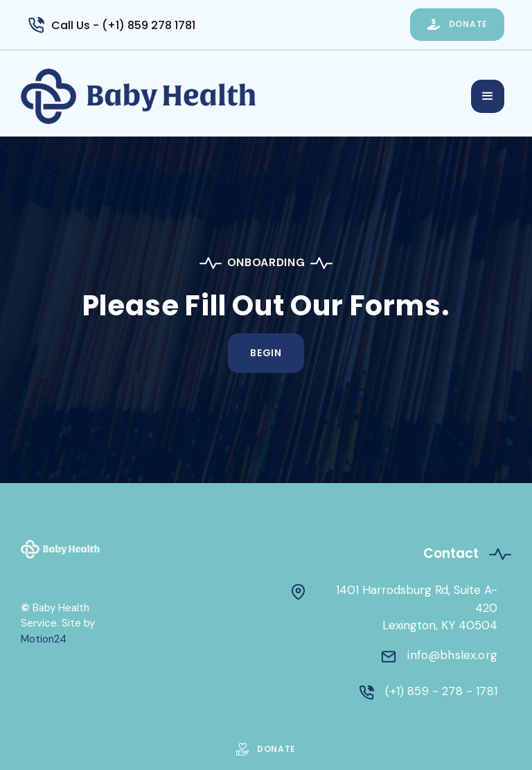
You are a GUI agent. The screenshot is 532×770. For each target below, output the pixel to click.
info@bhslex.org (452, 655)
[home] (246, 96)
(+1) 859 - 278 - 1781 (441, 691)
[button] (488, 96)
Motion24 (44, 639)
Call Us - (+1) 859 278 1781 (123, 25)
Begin (266, 353)
